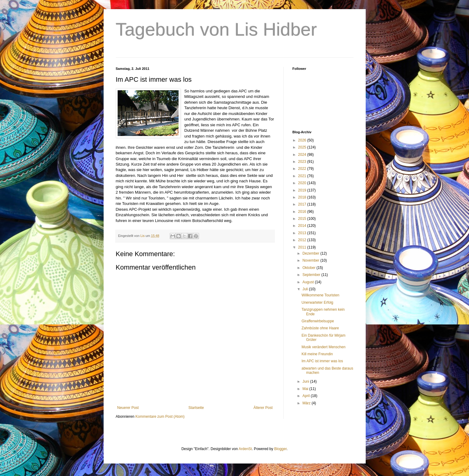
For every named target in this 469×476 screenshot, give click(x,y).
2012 (303, 240)
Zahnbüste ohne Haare (320, 328)
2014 (303, 226)
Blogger (281, 449)
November (311, 260)
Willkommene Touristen (320, 295)
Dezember (311, 253)
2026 (303, 140)
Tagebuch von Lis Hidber (216, 29)
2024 (303, 155)
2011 (303, 247)
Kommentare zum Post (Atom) (160, 417)
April (306, 396)
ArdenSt (245, 449)
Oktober (309, 268)
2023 (303, 162)
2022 (303, 169)
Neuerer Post (128, 408)
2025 (303, 147)
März (307, 403)
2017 (303, 204)
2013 (303, 233)
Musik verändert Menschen (323, 347)
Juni (306, 381)
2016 (303, 212)
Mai (306, 389)
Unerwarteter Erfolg (317, 302)
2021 (303, 176)
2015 (303, 219)
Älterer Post (263, 408)
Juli (306, 289)
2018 (303, 197)
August (309, 282)
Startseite (196, 408)
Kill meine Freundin (317, 354)
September (312, 275)
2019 (303, 190)
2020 (303, 183)
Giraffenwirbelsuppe (318, 321)
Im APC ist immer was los (322, 361)
